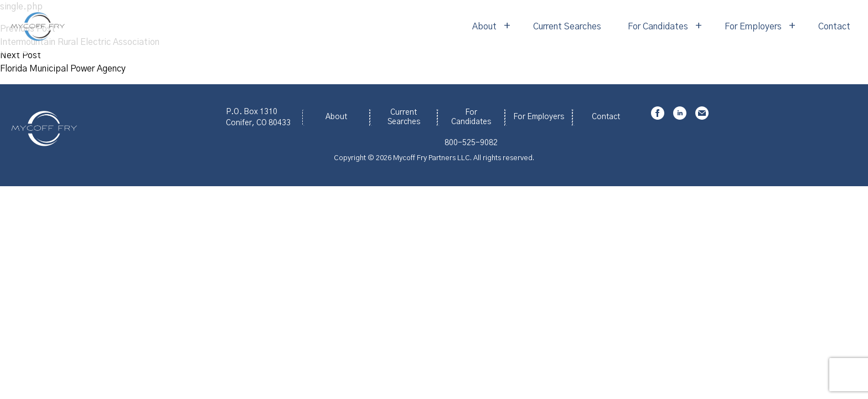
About (484, 27)
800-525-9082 (471, 143)
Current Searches (567, 27)
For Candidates (658, 27)
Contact (834, 27)
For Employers (753, 27)
